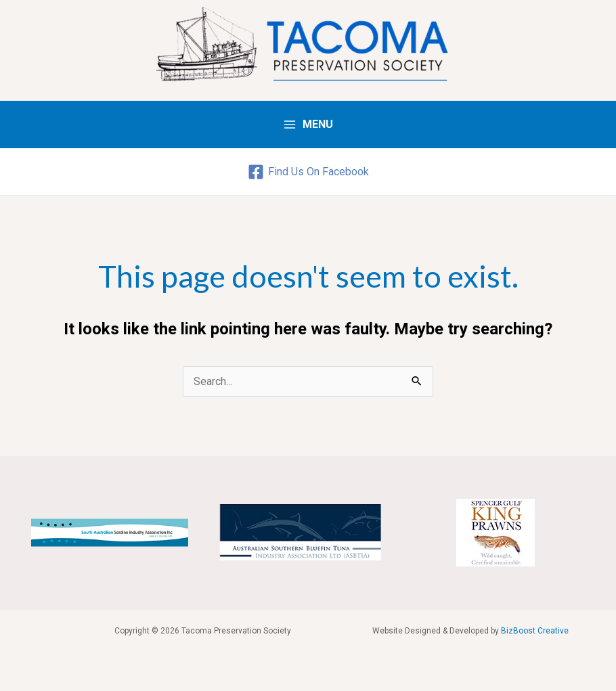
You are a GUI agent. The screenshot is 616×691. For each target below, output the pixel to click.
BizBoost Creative (535, 631)
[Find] (308, 172)
